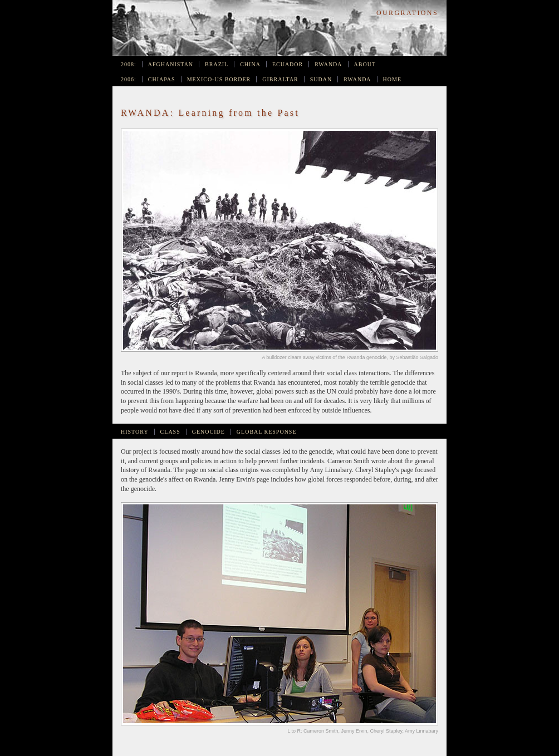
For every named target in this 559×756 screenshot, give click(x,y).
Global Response (267, 432)
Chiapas (162, 79)
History (135, 432)
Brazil (217, 64)
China (250, 64)
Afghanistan (171, 64)
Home (392, 79)
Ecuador (288, 64)
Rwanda (328, 64)
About (365, 64)
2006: (129, 79)
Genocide (209, 432)
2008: (129, 64)
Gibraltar (280, 79)
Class (170, 432)
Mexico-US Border (219, 79)
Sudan (321, 79)
